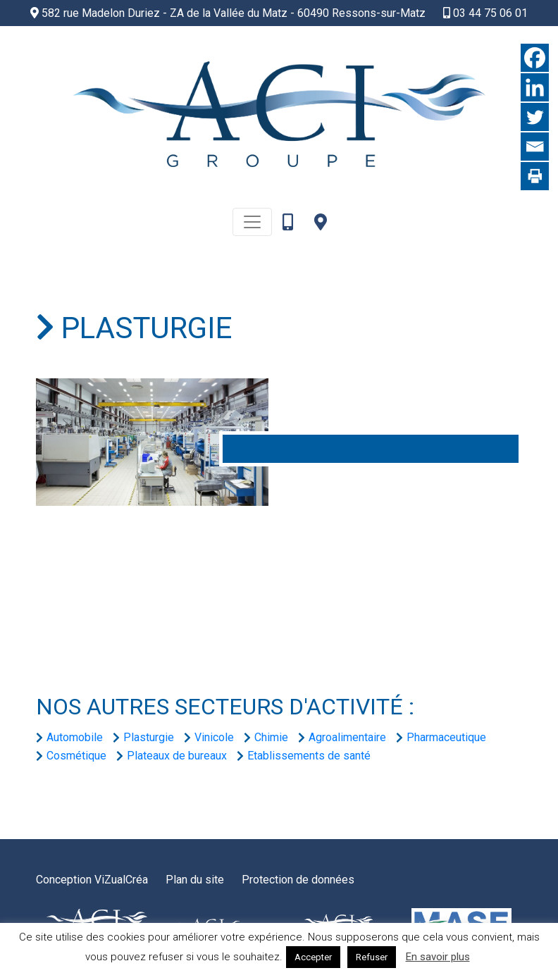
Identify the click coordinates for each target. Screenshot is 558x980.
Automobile (75, 738)
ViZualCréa (121, 880)
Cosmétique (76, 756)
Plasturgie (149, 738)
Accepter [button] (313, 957)
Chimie (271, 738)
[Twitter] (535, 117)
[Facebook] (535, 58)
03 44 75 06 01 (485, 13)
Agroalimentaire (347, 738)
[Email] (535, 147)
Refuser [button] (372, 957)
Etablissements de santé (309, 756)
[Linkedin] (535, 87)
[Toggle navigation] (252, 222)
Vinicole (214, 738)
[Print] (535, 176)
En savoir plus (438, 957)
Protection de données (298, 880)
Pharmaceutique (446, 738)
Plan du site (195, 880)
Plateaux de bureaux (177, 756)
